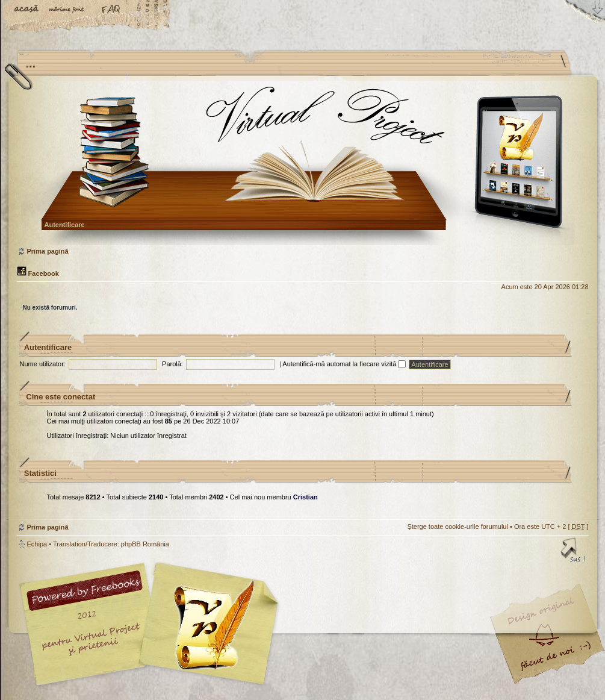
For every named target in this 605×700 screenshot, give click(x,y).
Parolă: (172, 364)
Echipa (37, 544)
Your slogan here (206, 626)
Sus (574, 552)
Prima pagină (301, 165)
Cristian (306, 497)
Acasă (27, 10)
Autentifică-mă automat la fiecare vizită (344, 364)
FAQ (111, 10)
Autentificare (65, 225)
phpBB (152, 624)
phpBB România (145, 544)
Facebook (38, 273)
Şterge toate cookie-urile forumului (458, 527)
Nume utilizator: (43, 364)
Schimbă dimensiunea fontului (69, 10)
